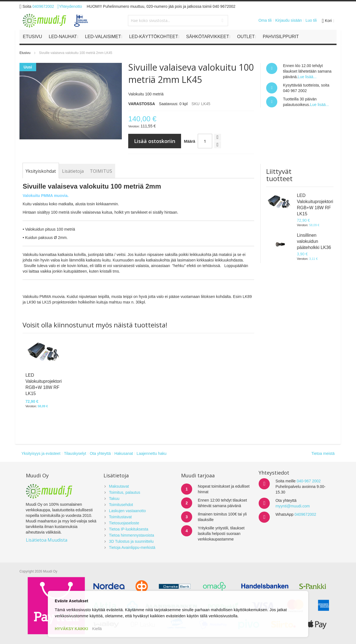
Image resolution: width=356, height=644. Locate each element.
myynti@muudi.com (292, 506)
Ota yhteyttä (100, 453)
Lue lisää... (307, 77)
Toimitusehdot (121, 505)
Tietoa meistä (323, 453)
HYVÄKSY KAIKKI (71, 629)
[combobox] (178, 21)
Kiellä (97, 629)
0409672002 (43, 6)
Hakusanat (124, 453)
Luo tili (311, 20)
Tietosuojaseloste (124, 523)
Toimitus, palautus (125, 492)
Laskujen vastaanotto (127, 511)
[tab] (41, 171)
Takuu (114, 499)
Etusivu (25, 53)
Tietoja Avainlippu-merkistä (132, 547)
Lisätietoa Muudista (47, 540)
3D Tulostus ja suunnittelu (131, 541)
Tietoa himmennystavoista (132, 535)
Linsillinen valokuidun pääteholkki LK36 (314, 241)
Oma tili (265, 20)
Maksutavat (119, 486)
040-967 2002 (309, 481)
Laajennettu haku (151, 453)
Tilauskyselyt (75, 453)
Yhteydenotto (69, 6)
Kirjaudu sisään (289, 20)
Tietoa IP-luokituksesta (129, 529)
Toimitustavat (120, 517)
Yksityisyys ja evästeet (41, 453)
